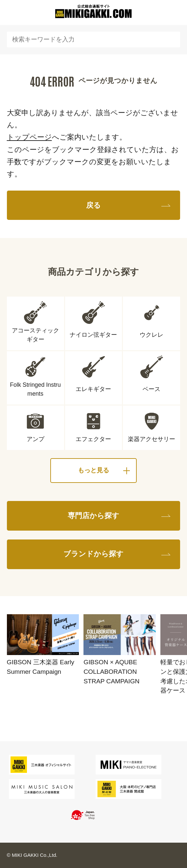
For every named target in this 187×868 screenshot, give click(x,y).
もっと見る (93, 470)
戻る (93, 205)
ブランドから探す (93, 554)
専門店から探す (93, 516)
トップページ (29, 137)
